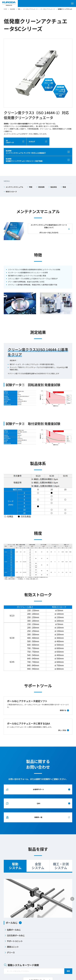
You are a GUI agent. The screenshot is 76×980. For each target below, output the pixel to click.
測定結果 (41, 187)
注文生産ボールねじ (15, 935)
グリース (10, 952)
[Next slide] (72, 899)
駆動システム (15, 866)
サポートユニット (14, 941)
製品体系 (54, 187)
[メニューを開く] (73, 3)
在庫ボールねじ (13, 930)
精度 (64, 187)
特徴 (31, 187)
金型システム (38, 866)
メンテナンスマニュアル (14, 187)
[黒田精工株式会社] (9, 3)
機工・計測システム (61, 866)
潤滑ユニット (12, 947)
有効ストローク (11, 192)
